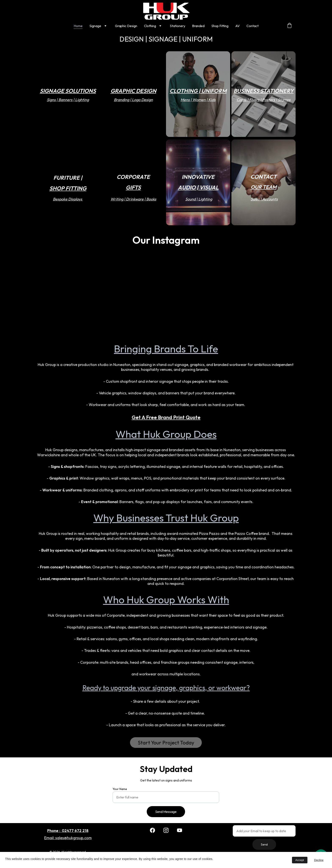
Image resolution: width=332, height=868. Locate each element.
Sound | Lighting (199, 199)
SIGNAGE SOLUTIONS (68, 91)
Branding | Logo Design (133, 100)
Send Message (166, 811)
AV (237, 26)
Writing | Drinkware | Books (133, 199)
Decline (319, 860)
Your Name (123, 790)
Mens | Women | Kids (198, 100)
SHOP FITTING (68, 188)
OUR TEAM (263, 187)
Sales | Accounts (264, 199)
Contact (252, 26)
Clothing (150, 26)
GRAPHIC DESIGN (133, 91)
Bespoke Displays (68, 199)
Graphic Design (126, 26)
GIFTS (133, 187)
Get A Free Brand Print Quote (166, 417)
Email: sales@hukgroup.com (68, 838)
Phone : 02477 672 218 (68, 831)
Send (264, 844)
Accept (300, 860)
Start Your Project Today (166, 742)
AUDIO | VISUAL (198, 187)
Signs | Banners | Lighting (68, 100)
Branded (198, 26)
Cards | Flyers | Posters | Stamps (264, 100)
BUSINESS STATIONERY (264, 91)
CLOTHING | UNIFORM (198, 91)
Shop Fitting (220, 26)
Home (78, 26)
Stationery (178, 26)
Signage (95, 26)
